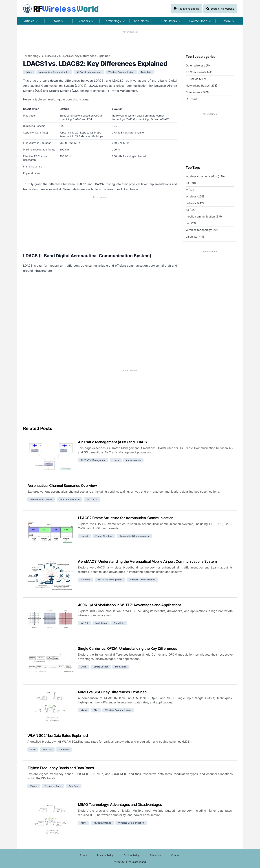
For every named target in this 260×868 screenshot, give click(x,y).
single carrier (101, 667)
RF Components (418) (200, 72)
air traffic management (89, 72)
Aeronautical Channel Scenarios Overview (62, 486)
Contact (176, 855)
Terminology (32, 56)
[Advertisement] (130, 42)
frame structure (104, 536)
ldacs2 (84, 536)
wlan (33, 749)
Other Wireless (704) (199, 65)
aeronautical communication (54, 72)
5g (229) (191, 210)
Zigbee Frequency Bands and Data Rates (61, 768)
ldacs (29, 72)
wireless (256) (195, 196)
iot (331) (191, 183)
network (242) (195, 203)
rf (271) (190, 190)
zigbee (34, 786)
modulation (101, 623)
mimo (84, 710)
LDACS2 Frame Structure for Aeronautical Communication (126, 518)
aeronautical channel (41, 499)
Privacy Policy (105, 855)
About (83, 855)
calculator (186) (196, 237)
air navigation (133, 460)
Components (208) (198, 92)
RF (61, 9)
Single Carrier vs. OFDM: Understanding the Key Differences (127, 649)
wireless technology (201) (202, 230)
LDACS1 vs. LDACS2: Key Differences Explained (78, 56)
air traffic (92, 499)
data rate (146, 72)
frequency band (53, 786)
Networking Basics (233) (201, 86)
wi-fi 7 (84, 623)
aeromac (86, 580)
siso (96, 710)
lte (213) (191, 223)
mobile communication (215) (204, 217)
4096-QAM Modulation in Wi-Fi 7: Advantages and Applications (130, 605)
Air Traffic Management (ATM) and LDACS (112, 442)
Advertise (155, 855)
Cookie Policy (132, 855)
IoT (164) (191, 99)
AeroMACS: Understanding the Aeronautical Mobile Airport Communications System (147, 561)
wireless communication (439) (205, 176)
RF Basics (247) (196, 79)
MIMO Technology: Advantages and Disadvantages (120, 805)
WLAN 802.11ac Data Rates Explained (58, 736)
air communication (70, 499)
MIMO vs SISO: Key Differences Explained (112, 692)
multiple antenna (102, 823)
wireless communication (121, 72)
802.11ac (47, 749)
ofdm (84, 667)
